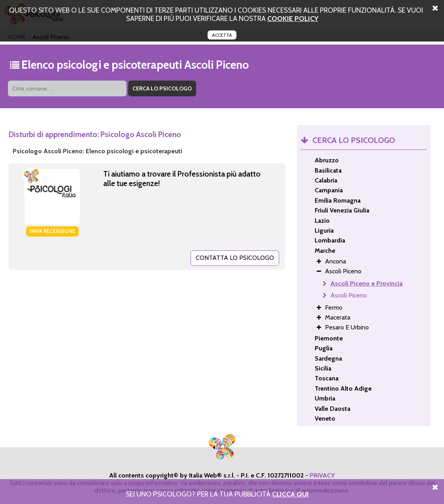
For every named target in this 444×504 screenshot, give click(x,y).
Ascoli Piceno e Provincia (367, 283)
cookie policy (293, 18)
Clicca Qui (290, 494)
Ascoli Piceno (349, 295)
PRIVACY (322, 475)
